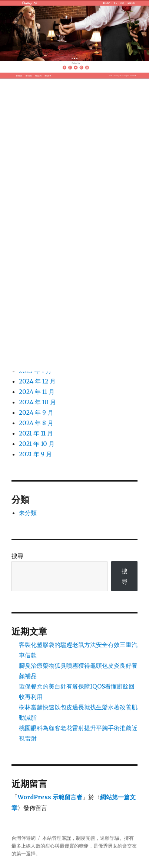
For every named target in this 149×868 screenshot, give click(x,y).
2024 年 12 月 (37, 381)
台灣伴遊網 (24, 838)
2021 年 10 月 (37, 444)
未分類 (28, 513)
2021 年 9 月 (35, 454)
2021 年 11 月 (36, 433)
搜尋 (17, 556)
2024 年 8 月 (36, 423)
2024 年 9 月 (36, 412)
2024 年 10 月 (37, 402)
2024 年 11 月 (37, 392)
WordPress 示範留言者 (50, 797)
